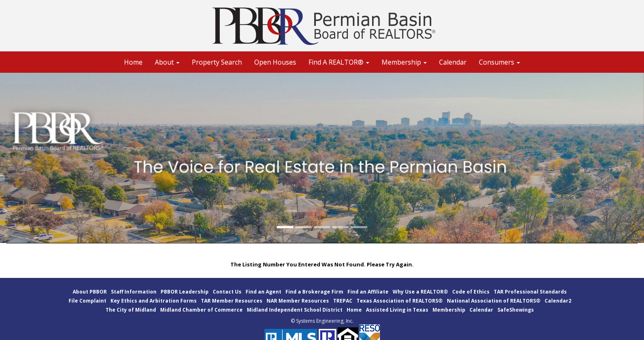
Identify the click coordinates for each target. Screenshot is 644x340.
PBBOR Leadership (185, 292)
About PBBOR (90, 292)
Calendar (453, 62)
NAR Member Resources (298, 301)
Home (133, 62)
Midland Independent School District (295, 310)
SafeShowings (516, 310)
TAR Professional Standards (530, 292)
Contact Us (227, 292)
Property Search (217, 62)
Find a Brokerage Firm (314, 292)
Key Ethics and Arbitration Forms (154, 301)
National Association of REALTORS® (494, 301)
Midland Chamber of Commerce (201, 310)
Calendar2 (558, 301)
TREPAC (343, 301)
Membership (449, 310)
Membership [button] (404, 62)
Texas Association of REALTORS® (400, 301)
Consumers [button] (499, 62)
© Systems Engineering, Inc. (322, 321)
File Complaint (87, 301)
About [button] (167, 62)
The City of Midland (131, 310)
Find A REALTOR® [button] (339, 62)
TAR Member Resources (232, 301)
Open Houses (275, 62)
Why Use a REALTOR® (420, 292)
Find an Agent (263, 292)
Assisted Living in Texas (397, 310)
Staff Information (134, 292)
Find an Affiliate (368, 292)
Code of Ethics (471, 292)
